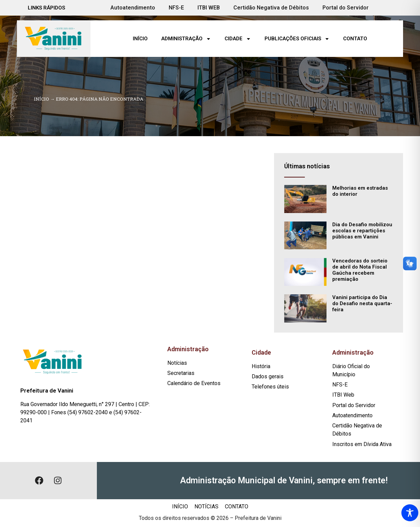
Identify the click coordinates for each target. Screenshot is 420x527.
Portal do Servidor (345, 8)
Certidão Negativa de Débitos (271, 8)
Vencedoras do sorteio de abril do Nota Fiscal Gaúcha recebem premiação (360, 270)
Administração (186, 39)
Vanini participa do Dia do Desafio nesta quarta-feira (362, 303)
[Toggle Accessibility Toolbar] (410, 513)
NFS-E (176, 8)
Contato (355, 39)
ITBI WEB (209, 8)
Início (140, 39)
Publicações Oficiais (297, 39)
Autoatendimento (133, 8)
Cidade (238, 39)
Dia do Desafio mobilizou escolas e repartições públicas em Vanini (362, 231)
